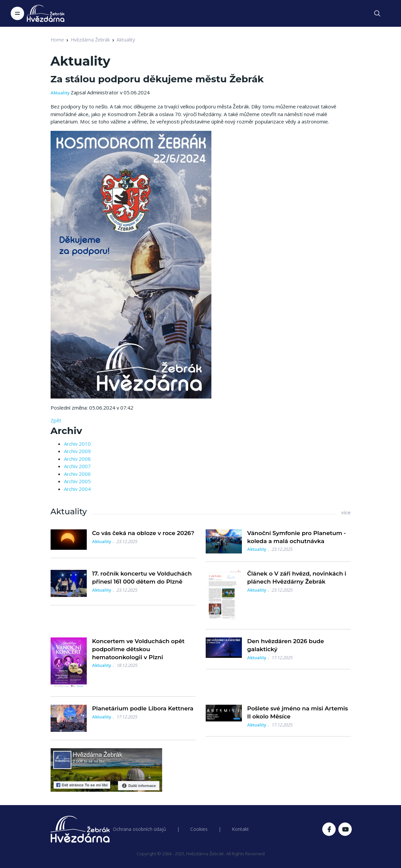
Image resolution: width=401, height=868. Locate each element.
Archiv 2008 (77, 459)
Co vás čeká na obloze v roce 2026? (143, 533)
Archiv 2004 (77, 489)
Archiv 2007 (77, 466)
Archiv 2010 (77, 444)
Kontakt (240, 829)
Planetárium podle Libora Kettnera (143, 708)
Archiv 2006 (77, 474)
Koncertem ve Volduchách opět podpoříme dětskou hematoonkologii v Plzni (138, 649)
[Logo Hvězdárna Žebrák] (46, 13)
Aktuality (126, 40)
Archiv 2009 (77, 451)
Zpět (56, 420)
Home (57, 40)
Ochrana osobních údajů (140, 829)
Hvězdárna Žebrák (90, 40)
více (346, 513)
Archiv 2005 (77, 481)
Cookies (199, 829)
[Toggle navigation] (17, 13)
